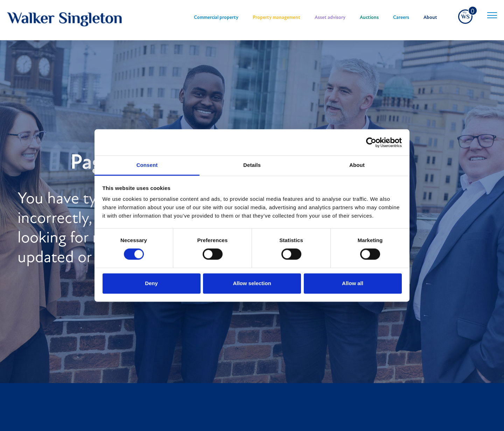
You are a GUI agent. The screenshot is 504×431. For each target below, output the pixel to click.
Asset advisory (330, 18)
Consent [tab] (147, 165)
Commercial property (216, 18)
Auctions (369, 18)
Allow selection (252, 283)
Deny (151, 283)
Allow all (353, 283)
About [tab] (357, 165)
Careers (401, 18)
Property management (276, 18)
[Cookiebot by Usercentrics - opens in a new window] (371, 142)
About (430, 18)
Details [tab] (252, 165)
